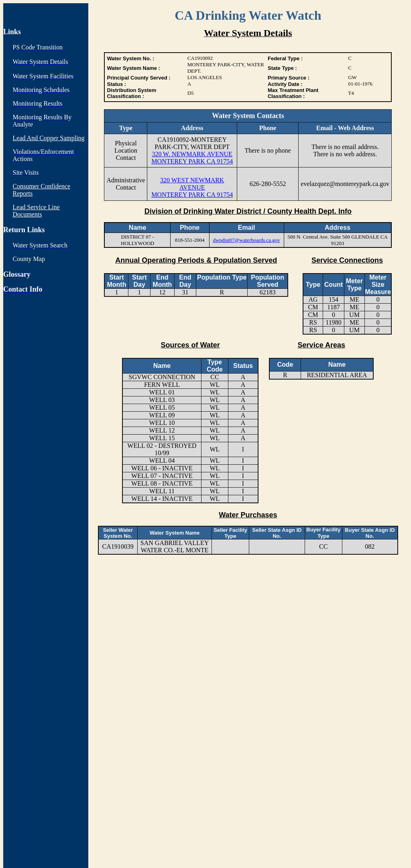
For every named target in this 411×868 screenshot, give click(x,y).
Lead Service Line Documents (36, 211)
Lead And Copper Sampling (49, 138)
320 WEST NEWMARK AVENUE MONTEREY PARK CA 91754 (192, 187)
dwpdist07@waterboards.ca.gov (246, 240)
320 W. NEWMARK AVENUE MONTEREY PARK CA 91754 (192, 158)
